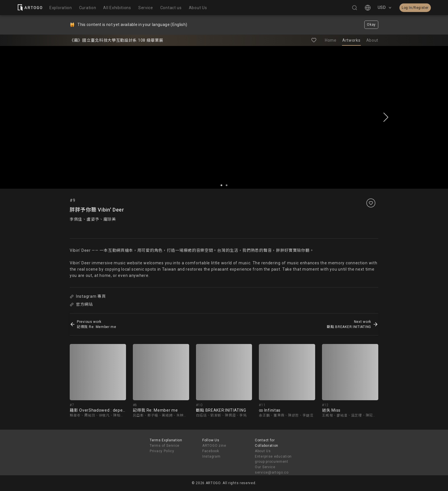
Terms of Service (165, 446)
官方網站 (81, 304)
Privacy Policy (162, 451)
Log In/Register (415, 8)
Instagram (211, 456)
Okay (371, 25)
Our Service (265, 467)
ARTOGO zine (214, 446)
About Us (263, 451)
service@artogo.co (272, 472)
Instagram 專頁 (88, 296)
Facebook (211, 451)
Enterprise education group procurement (273, 459)
